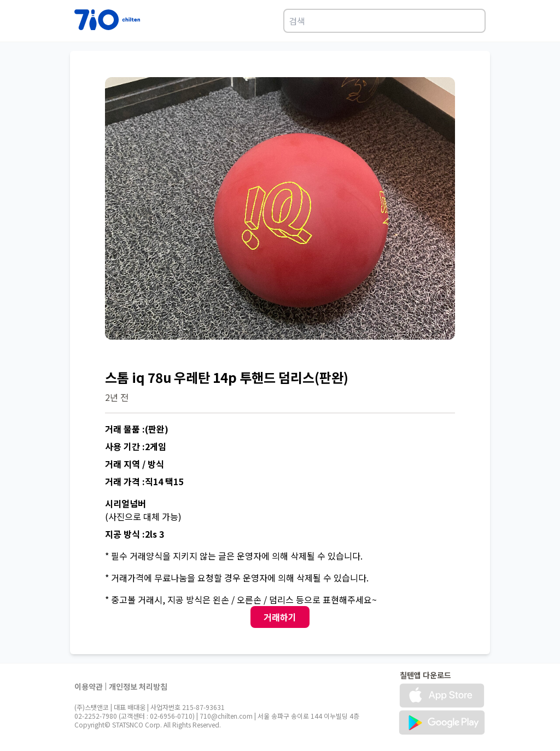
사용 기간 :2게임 (136, 446)
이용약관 (89, 686)
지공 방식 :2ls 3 (135, 534)
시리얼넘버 (126, 503)
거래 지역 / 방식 (135, 464)
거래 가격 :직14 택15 (144, 481)
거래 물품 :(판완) (137, 429)
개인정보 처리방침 (138, 686)
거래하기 (280, 617)
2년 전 (117, 397)
